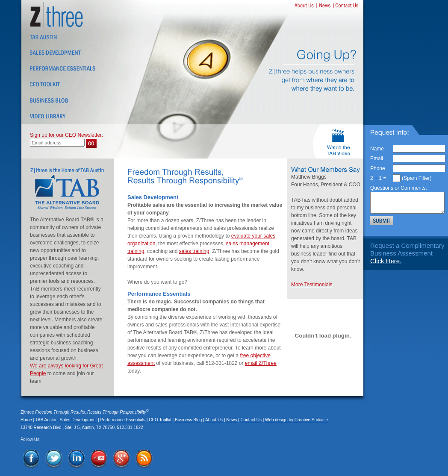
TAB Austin (46, 420)
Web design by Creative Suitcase (296, 420)
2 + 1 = (378, 178)
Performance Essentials (123, 420)
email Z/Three (261, 363)
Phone (378, 168)
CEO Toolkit (160, 420)
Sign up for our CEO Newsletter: (66, 135)
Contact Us (251, 420)
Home (26, 420)
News (231, 420)
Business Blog (188, 420)
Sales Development (78, 420)
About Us (214, 420)
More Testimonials (312, 285)
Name (377, 149)
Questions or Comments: (399, 188)
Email (377, 159)
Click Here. (386, 261)
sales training (194, 251)
